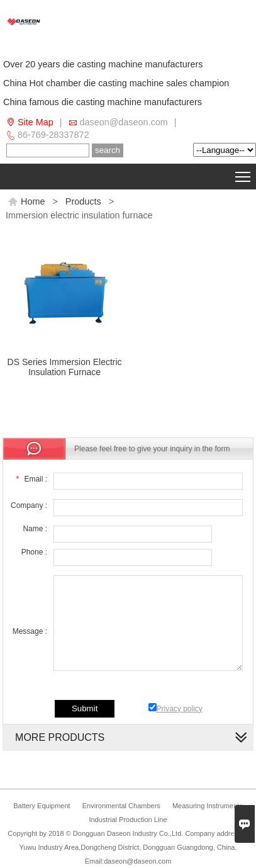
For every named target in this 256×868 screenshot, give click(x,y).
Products (83, 201)
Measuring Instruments (208, 806)
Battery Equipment (42, 806)
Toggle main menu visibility (244, 174)
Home (26, 201)
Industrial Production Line (128, 820)
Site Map (36, 122)
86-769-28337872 (53, 135)
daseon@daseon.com (124, 122)
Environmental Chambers (121, 806)
